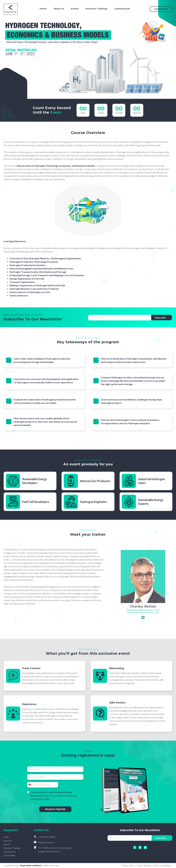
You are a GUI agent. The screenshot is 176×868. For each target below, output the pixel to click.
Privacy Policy (128, 866)
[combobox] (31, 785)
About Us (8, 841)
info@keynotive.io (46, 842)
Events (7, 844)
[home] (11, 9)
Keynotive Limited (30, 866)
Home (6, 837)
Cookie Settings (144, 866)
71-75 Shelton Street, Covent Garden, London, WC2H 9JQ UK (55, 850)
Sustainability (10, 855)
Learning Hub (10, 852)
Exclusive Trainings (12, 848)
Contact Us (161, 9)
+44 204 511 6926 (47, 837)
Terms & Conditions (162, 866)
